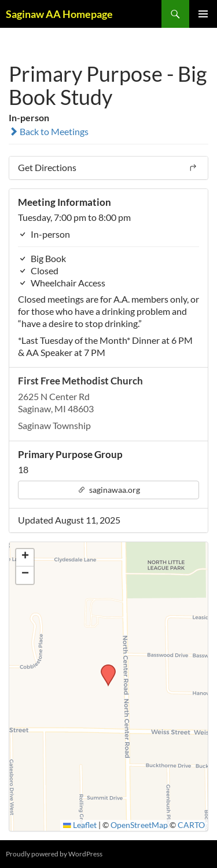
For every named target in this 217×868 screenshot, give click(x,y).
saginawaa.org (109, 490)
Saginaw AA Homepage (59, 14)
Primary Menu (203, 14)
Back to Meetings (49, 131)
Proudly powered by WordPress (54, 854)
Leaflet (80, 825)
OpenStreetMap (139, 825)
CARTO (191, 825)
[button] (104, 668)
